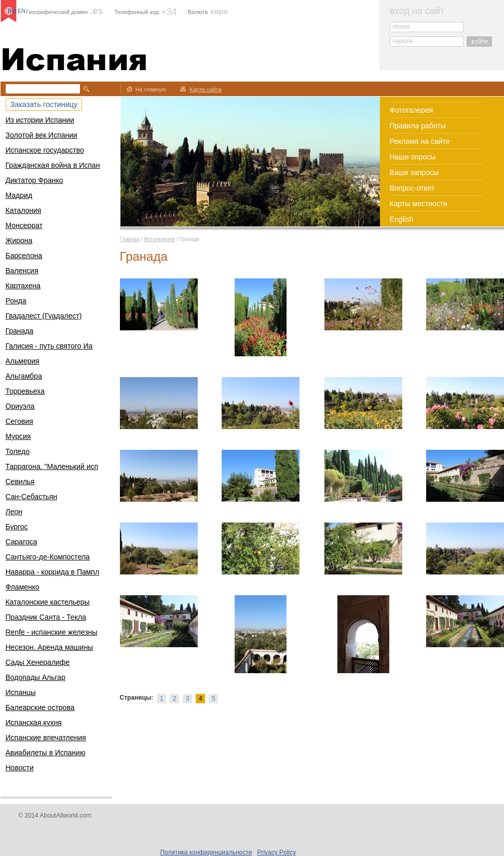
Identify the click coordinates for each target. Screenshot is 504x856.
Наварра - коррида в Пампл (53, 572)
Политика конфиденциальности (206, 852)
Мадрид (19, 195)
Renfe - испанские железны (52, 632)
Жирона (19, 240)
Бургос (17, 527)
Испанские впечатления (46, 738)
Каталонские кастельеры (48, 602)
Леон (14, 512)
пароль (403, 41)
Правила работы (418, 126)
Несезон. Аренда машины (50, 647)
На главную (151, 89)
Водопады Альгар (36, 677)
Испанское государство (45, 150)
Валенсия (22, 271)
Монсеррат (24, 225)
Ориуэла (20, 406)
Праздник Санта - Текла (46, 617)
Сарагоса (22, 542)
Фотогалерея (412, 110)
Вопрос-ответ (412, 188)
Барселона (24, 256)
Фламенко (23, 587)
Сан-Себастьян (32, 497)
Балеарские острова (40, 707)
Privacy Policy (276, 852)
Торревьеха (25, 391)
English (402, 219)
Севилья (20, 481)
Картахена (23, 286)
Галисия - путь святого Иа (49, 346)
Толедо (18, 451)
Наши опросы (413, 157)
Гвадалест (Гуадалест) (44, 316)
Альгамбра (24, 376)
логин (401, 26)
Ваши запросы (414, 172)
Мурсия (18, 436)
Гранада (20, 331)
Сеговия (19, 421)
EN (22, 11)
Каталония (24, 210)
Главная (130, 239)
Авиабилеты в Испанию (46, 753)
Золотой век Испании (42, 135)
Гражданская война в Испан (53, 165)
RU (12, 11)
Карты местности (419, 204)
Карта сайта (205, 89)
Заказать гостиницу (44, 104)
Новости (20, 768)
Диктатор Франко (35, 180)
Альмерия (23, 361)
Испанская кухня (34, 723)
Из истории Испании (40, 120)
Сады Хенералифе (38, 662)
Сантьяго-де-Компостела (48, 557)
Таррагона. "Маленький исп (52, 466)
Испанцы (21, 692)
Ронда (16, 301)
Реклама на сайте (420, 141)
